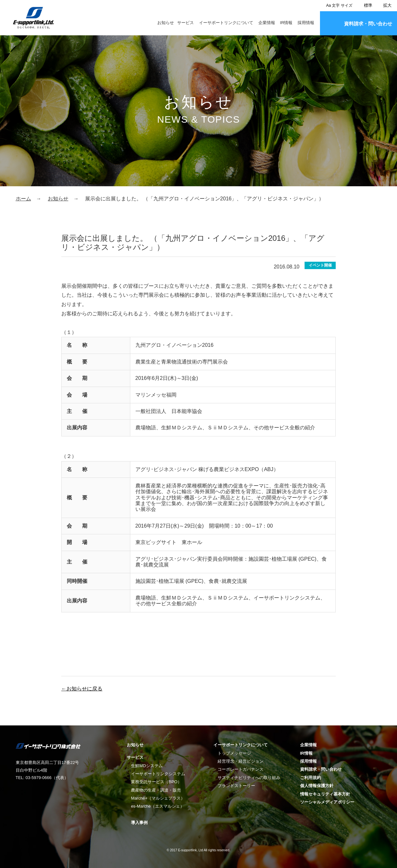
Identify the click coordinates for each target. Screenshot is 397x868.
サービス (186, 23)
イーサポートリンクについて (226, 23)
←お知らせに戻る (82, 689)
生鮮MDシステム (147, 766)
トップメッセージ (234, 753)
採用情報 (306, 23)
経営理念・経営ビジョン (241, 761)
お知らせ (166, 23)
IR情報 (286, 23)
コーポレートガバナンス (241, 769)
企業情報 (267, 23)
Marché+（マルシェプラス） (158, 798)
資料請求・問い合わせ (368, 24)
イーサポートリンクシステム (158, 774)
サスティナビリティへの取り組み (249, 778)
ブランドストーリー (236, 786)
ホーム (23, 199)
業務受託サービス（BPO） (156, 782)
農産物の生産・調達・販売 (156, 790)
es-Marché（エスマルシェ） (157, 806)
